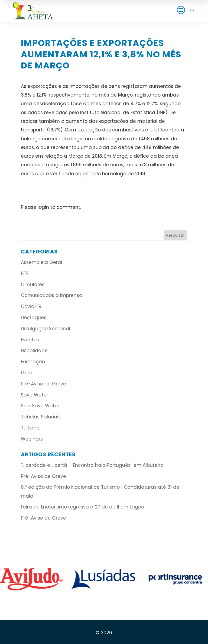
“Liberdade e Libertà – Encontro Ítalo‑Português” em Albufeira (93, 465)
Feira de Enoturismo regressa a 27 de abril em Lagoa (83, 507)
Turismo (30, 428)
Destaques (34, 318)
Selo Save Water (40, 406)
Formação (33, 362)
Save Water (35, 395)
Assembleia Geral (41, 262)
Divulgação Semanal (45, 329)
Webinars (32, 439)
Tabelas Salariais (41, 417)
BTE (25, 273)
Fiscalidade (34, 351)
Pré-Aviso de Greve (43, 384)
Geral (27, 373)
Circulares (33, 285)
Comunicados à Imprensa (52, 295)
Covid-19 (31, 306)
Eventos (30, 340)
